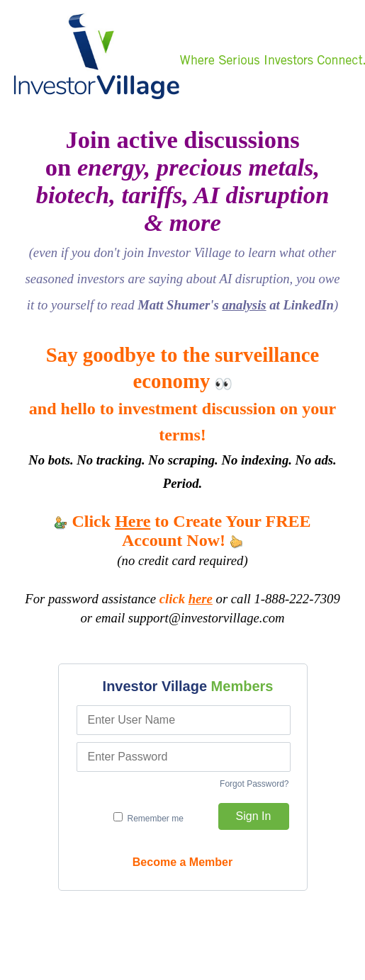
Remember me (148, 818)
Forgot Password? (254, 784)
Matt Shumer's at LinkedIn (236, 305)
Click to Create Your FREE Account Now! (182, 531)
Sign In (254, 816)
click (186, 599)
